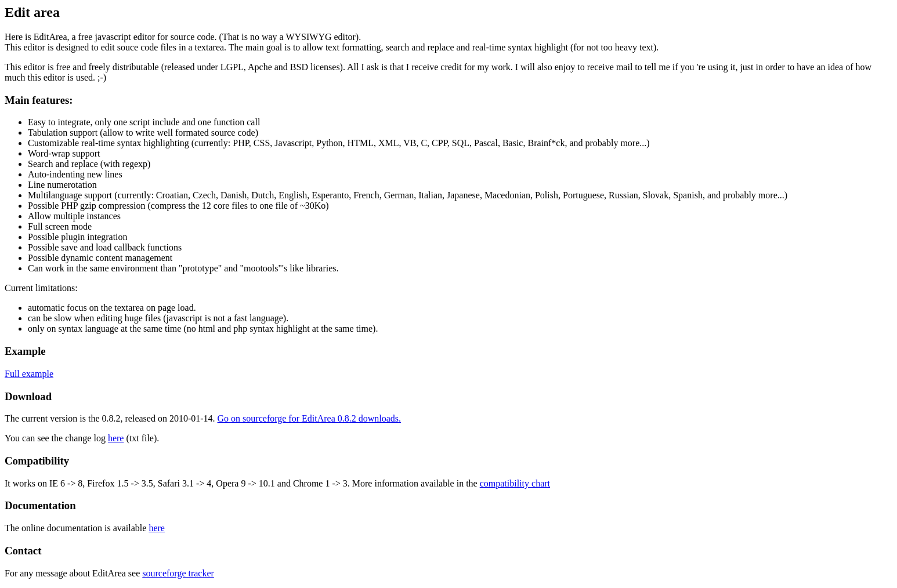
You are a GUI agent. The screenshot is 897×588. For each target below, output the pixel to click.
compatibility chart (515, 483)
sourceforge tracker (178, 573)
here (116, 438)
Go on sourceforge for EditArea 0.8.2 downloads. (310, 418)
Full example (29, 374)
